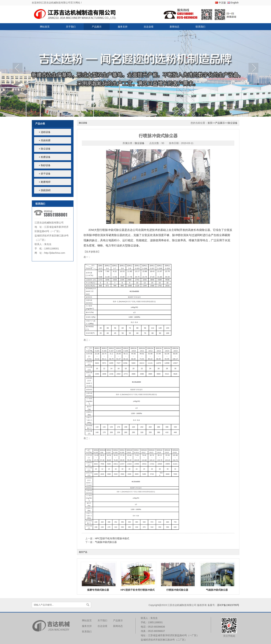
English (235, 3)
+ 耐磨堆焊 (45, 182)
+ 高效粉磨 (45, 140)
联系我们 (200, 27)
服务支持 (123, 27)
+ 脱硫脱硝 (45, 190)
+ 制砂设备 (45, 165)
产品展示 (97, 27)
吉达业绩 (149, 27)
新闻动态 (174, 27)
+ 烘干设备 (45, 174)
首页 (210, 123)
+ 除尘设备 (45, 149)
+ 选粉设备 (45, 132)
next (253, 68)
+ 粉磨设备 (45, 157)
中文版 (222, 3)
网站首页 (45, 27)
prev (18, 68)
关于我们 (71, 27)
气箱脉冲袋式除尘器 (106, 542)
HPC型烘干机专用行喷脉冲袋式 (112, 538)
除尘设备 (233, 123)
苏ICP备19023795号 (228, 605)
